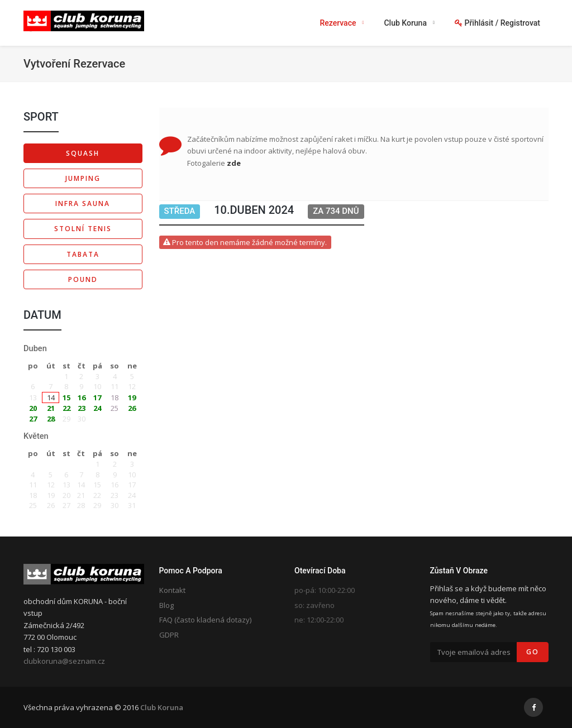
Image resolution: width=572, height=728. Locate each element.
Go (533, 652)
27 (33, 419)
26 (132, 408)
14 (51, 397)
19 (132, 397)
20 (33, 408)
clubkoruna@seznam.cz (64, 661)
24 (97, 408)
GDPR (169, 635)
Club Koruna (162, 707)
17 (97, 397)
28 (51, 419)
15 (66, 397)
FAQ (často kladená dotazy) (205, 620)
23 (82, 408)
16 (82, 397)
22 (66, 408)
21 (51, 408)
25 (115, 408)
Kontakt (172, 590)
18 (115, 397)
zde (234, 163)
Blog (166, 605)
